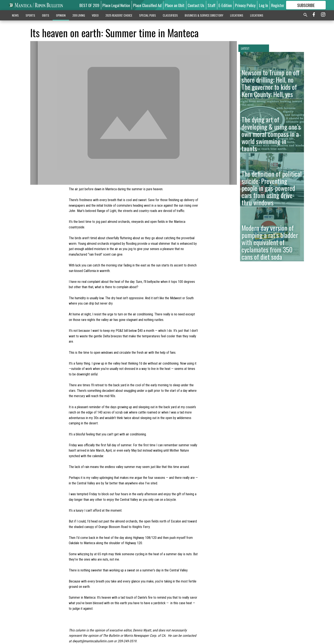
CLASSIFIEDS (170, 15)
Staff (212, 5)
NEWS (15, 15)
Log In (263, 5)
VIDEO (95, 15)
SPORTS (30, 15)
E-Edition (225, 5)
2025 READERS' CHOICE (119, 15)
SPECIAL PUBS (148, 15)
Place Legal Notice (116, 5)
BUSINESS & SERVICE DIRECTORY (204, 15)
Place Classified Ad (147, 5)
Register (278, 5)
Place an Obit (175, 5)
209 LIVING (79, 15)
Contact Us (196, 5)
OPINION (61, 15)
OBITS (46, 15)
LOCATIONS (237, 15)
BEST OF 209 (89, 5)
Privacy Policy (245, 5)
